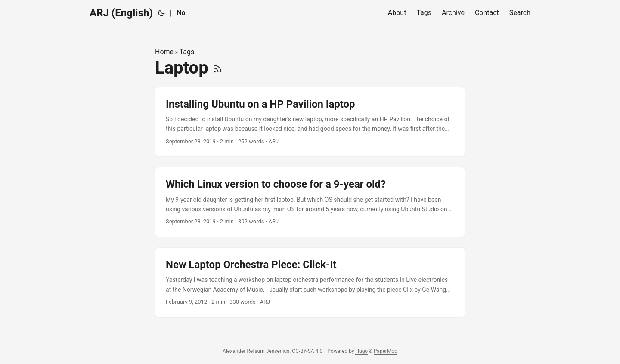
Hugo (361, 351)
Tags (187, 52)
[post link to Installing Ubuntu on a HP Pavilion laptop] (310, 122)
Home (164, 52)
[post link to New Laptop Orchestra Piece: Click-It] (310, 282)
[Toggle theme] (161, 13)
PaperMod (386, 351)
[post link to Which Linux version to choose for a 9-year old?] (310, 202)
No (181, 13)
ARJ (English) (121, 13)
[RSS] (218, 68)
